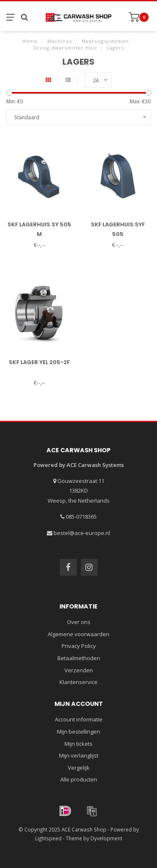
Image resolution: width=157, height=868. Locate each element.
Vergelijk (79, 768)
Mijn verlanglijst (79, 755)
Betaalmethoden (79, 658)
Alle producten (79, 779)
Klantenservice (78, 682)
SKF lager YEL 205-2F (39, 362)
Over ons (79, 622)
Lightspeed (48, 838)
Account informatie (79, 719)
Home (30, 41)
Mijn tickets (78, 744)
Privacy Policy (79, 646)
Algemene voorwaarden (78, 634)
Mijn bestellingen (78, 732)
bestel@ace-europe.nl (82, 533)
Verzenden (79, 670)
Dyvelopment (106, 838)
